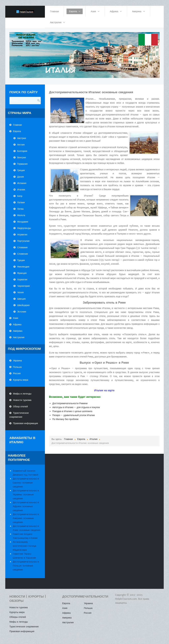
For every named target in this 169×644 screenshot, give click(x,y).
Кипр (20, 196)
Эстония (22, 312)
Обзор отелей (20, 406)
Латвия (21, 202)
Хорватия (22, 280)
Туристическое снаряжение (19, 415)
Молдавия (23, 222)
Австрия (22, 138)
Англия (21, 145)
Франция (22, 273)
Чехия (20, 292)
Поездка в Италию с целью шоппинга (72, 411)
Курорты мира (21, 380)
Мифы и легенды (22, 394)
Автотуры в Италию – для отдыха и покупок (76, 407)
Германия (22, 164)
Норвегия (22, 235)
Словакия (22, 247)
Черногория (23, 286)
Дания (20, 177)
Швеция (21, 299)
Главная (17, 125)
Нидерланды (24, 228)
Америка (18, 331)
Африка (17, 324)
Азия (16, 318)
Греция (21, 170)
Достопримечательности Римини (70, 403)
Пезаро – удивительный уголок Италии (74, 415)
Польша (17, 367)
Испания (22, 183)
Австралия (19, 337)
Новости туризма (22, 400)
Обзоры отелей (18, 617)
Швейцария (23, 305)
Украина (17, 361)
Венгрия (22, 157)
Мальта (21, 215)
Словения (22, 254)
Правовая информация (25, 423)
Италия (21, 190)
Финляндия (23, 267)
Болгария (22, 151)
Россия (17, 373)
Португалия (23, 241)
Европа (17, 131)
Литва (20, 209)
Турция (21, 260)
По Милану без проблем (65, 419)
